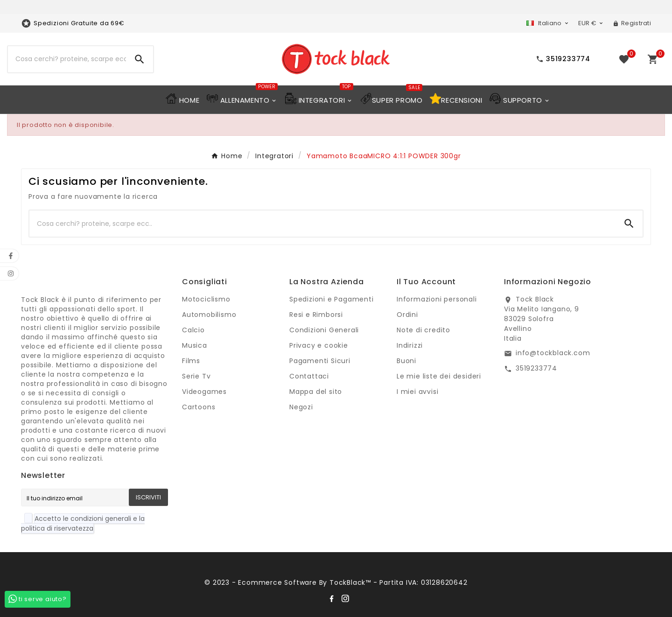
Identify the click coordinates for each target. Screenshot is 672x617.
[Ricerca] (67, 59)
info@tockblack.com (553, 353)
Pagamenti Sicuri (320, 361)
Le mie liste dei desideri (439, 376)
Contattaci (309, 376)
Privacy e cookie (319, 345)
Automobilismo (209, 315)
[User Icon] (632, 23)
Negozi (301, 407)
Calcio (193, 330)
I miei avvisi (417, 392)
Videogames (204, 392)
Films (191, 361)
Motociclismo (206, 299)
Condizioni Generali (324, 330)
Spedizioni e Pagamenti (332, 299)
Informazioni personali (437, 299)
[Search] (140, 59)
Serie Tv (196, 376)
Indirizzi (410, 345)
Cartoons (199, 407)
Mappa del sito (316, 392)
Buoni (406, 361)
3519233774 (536, 368)
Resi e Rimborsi (316, 315)
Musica (195, 345)
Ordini (407, 315)
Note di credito (423, 330)
